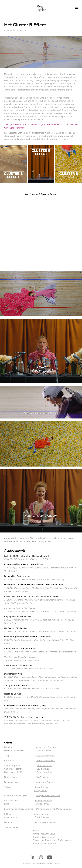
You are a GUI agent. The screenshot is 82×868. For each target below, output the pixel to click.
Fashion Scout (11, 623)
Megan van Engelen (46, 747)
